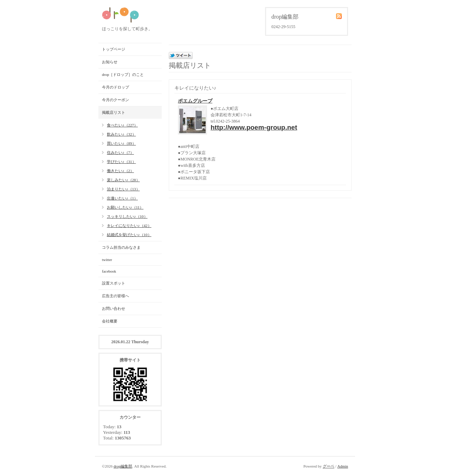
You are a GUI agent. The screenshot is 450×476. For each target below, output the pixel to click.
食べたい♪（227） (122, 125)
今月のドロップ (115, 87)
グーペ (329, 466)
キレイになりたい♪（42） (129, 226)
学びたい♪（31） (121, 162)
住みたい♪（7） (120, 152)
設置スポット (114, 283)
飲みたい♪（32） (121, 134)
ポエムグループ (195, 101)
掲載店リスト (114, 112)
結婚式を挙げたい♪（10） (129, 235)
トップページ (114, 49)
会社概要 (110, 321)
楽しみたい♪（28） (123, 180)
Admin (343, 466)
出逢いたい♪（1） (122, 198)
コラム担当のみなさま (121, 247)
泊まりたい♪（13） (123, 189)
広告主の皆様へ (115, 296)
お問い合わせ (114, 308)
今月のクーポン (115, 100)
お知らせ (110, 62)
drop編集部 (123, 466)
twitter (107, 260)
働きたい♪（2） (120, 171)
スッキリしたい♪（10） (127, 216)
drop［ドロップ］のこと (123, 74)
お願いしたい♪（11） (125, 207)
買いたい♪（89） (121, 143)
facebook (109, 271)
